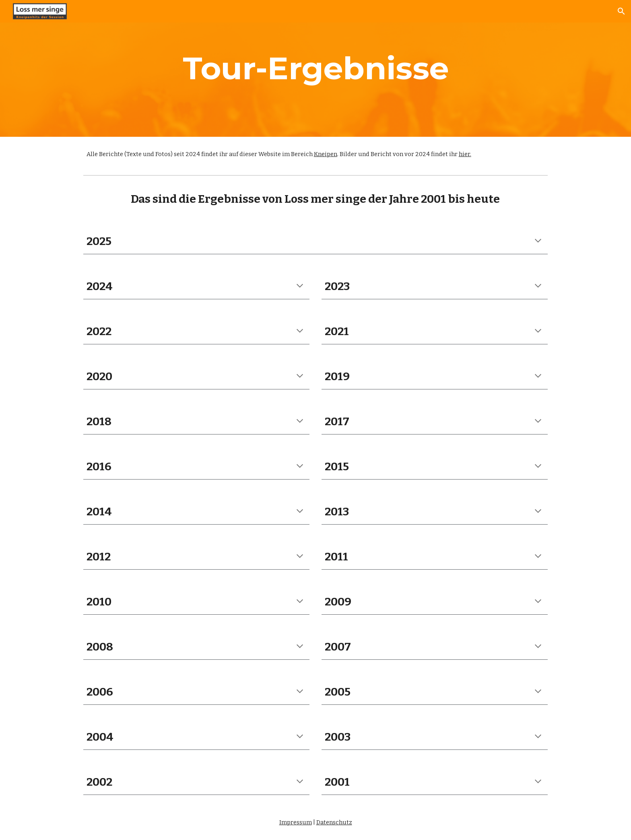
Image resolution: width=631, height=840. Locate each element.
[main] (315, 68)
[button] (621, 11)
